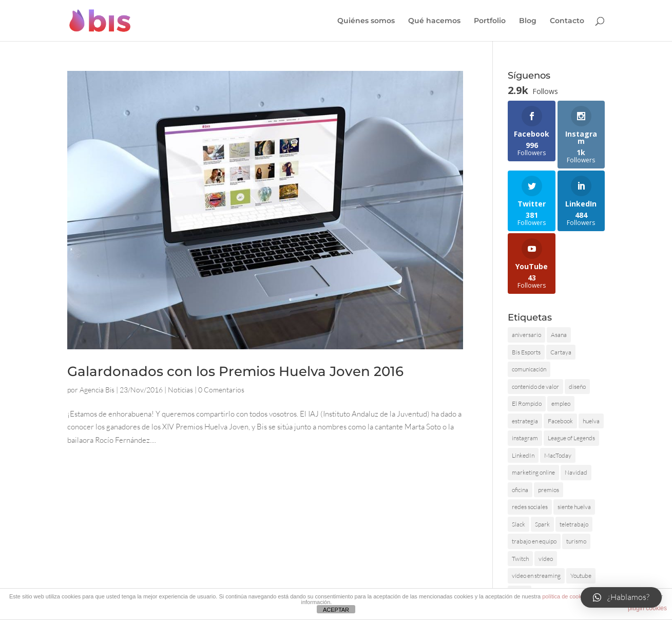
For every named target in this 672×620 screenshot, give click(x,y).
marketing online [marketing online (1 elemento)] (533, 472)
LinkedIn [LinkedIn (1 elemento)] (523, 455)
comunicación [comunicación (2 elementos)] (529, 369)
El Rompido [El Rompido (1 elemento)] (527, 403)
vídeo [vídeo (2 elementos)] (546, 559)
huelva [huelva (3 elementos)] (591, 421)
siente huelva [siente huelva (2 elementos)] (574, 507)
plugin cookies (647, 608)
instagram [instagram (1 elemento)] (525, 438)
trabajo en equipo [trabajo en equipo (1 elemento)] (534, 541)
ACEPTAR (336, 610)
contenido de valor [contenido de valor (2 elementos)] (535, 387)
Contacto (567, 21)
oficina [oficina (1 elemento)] (520, 490)
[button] (621, 597)
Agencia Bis (97, 390)
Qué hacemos (434, 21)
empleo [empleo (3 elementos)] (561, 403)
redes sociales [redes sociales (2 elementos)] (530, 507)
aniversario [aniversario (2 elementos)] (526, 335)
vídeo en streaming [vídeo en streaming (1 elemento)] (536, 576)
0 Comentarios (221, 390)
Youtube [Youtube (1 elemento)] (581, 576)
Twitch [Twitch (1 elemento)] (520, 559)
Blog (528, 21)
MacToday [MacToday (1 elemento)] (558, 455)
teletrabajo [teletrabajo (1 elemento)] (574, 524)
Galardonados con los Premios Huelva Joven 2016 (235, 371)
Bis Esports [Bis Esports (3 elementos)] (526, 352)
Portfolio (490, 21)
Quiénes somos (366, 21)
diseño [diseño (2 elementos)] (577, 387)
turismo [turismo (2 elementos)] (576, 541)
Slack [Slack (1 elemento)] (519, 524)
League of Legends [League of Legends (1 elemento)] (571, 438)
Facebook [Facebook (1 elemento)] (560, 421)
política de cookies (565, 596)
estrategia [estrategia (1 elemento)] (525, 421)
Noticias (180, 390)
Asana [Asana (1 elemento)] (559, 335)
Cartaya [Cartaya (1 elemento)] (561, 352)
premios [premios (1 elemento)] (549, 490)
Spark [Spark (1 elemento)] (542, 524)
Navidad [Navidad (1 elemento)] (576, 472)
